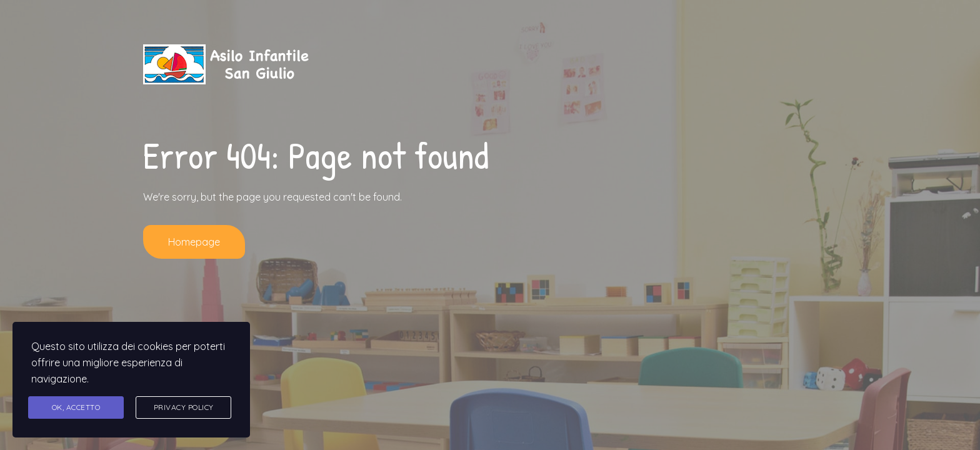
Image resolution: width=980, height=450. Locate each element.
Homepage (194, 242)
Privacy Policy (184, 407)
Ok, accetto (76, 407)
